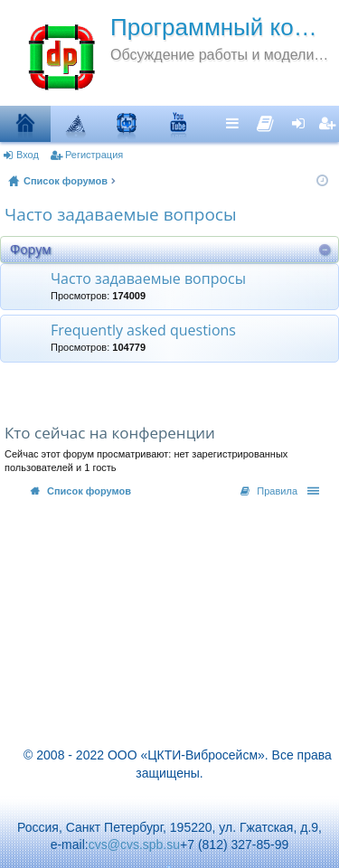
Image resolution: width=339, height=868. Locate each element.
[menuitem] (265, 119)
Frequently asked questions (143, 331)
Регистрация (94, 155)
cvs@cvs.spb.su (134, 844)
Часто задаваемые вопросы (121, 214)
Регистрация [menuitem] (329, 123)
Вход (28, 155)
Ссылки (237, 123)
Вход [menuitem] (302, 123)
